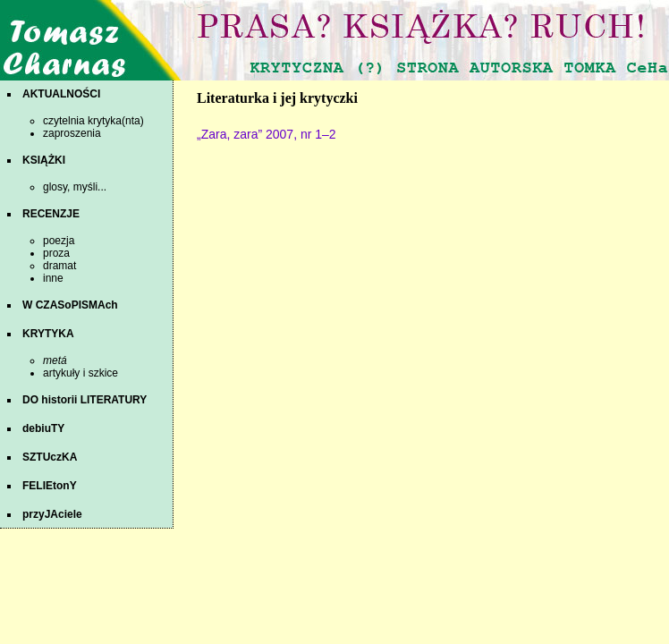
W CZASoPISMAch (70, 305)
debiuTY (43, 428)
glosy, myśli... (75, 187)
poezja (59, 241)
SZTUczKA (50, 457)
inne (53, 278)
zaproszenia (72, 133)
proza (56, 253)
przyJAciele (52, 514)
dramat (59, 266)
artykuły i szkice (80, 373)
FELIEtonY (50, 486)
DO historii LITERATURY (85, 400)
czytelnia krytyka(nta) (93, 121)
